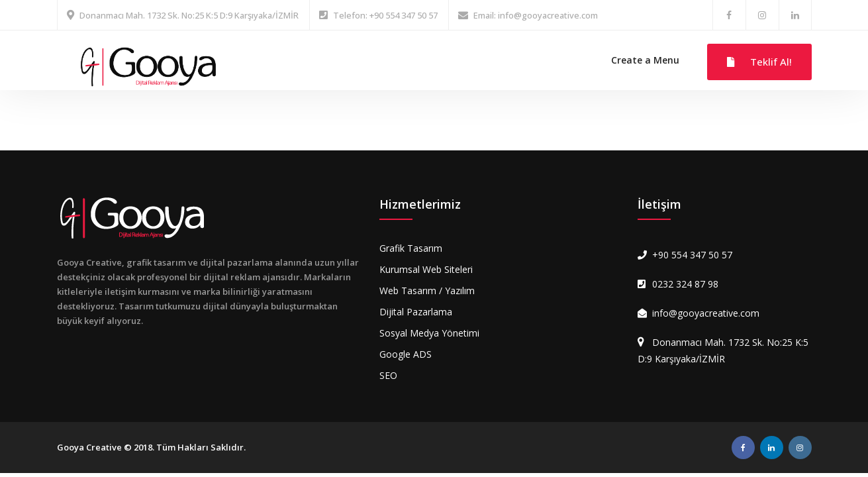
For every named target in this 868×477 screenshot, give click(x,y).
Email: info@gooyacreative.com (536, 15)
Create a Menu (645, 60)
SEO (388, 375)
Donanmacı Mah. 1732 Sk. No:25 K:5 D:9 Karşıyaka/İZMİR (189, 15)
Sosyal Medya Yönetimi (429, 333)
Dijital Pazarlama (416, 312)
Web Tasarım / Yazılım (427, 291)
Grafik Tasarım (411, 248)
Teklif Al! (759, 62)
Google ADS (406, 354)
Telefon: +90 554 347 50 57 (385, 15)
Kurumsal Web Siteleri (426, 269)
